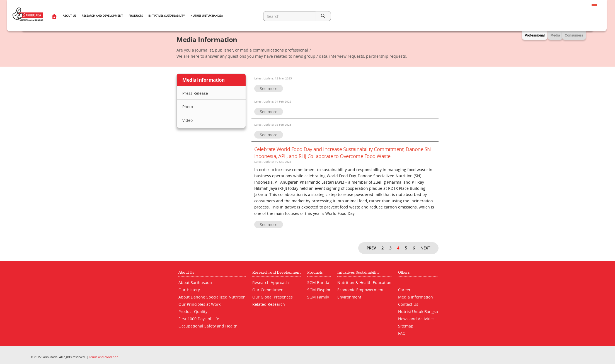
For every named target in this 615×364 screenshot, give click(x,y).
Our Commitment (269, 290)
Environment (349, 297)
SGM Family (318, 297)
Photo (188, 107)
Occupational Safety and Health (208, 326)
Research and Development (102, 16)
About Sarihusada (195, 282)
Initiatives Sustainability (167, 16)
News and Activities (416, 319)
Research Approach (271, 282)
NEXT (425, 248)
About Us (69, 16)
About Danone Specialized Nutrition (212, 297)
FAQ (402, 333)
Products (136, 16)
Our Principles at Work (199, 304)
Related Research (269, 304)
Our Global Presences (273, 297)
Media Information (416, 297)
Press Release (195, 93)
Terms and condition (104, 357)
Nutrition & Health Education (364, 282)
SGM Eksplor (319, 290)
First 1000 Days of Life (199, 319)
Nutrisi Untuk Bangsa (207, 16)
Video (187, 120)
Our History (189, 290)
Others (404, 272)
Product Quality (193, 311)
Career (404, 290)
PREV (371, 248)
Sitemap (406, 326)
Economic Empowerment (360, 290)
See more (269, 88)
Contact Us (408, 304)
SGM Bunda (318, 282)
